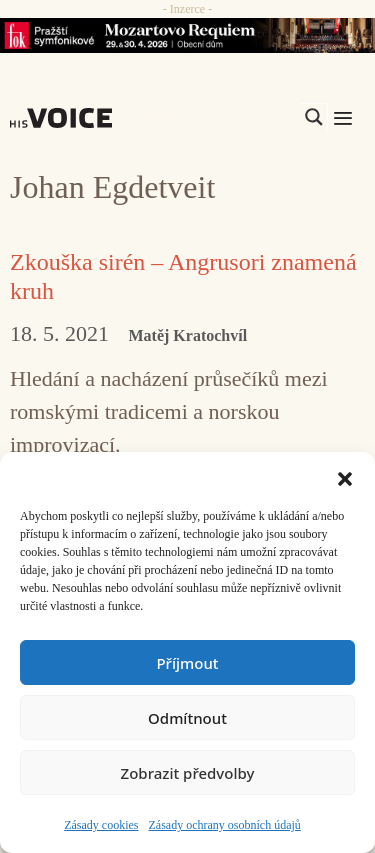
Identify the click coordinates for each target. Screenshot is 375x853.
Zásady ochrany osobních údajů (225, 825)
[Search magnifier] (314, 117)
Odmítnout (187, 718)
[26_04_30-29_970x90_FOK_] (187, 35)
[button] (345, 477)
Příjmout (187, 663)
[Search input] (219, 117)
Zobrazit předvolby (188, 773)
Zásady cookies (101, 825)
